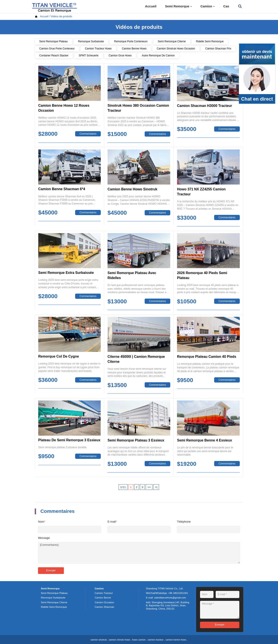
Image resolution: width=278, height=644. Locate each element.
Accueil (151, 6)
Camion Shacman (104, 607)
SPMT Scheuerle (89, 56)
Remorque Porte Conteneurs (131, 41)
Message (44, 538)
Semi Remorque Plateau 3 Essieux (136, 440)
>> (149, 487)
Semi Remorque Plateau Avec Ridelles (132, 275)
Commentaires (88, 134)
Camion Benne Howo (134, 49)
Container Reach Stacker (54, 56)
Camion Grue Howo (120, 56)
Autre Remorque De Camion (158, 56)
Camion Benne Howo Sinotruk (132, 189)
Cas (226, 6)
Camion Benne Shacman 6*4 (62, 189)
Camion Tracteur (104, 593)
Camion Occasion (104, 602)
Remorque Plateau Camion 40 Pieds (207, 357)
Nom (42, 522)
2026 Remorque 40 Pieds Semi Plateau (202, 275)
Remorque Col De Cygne (59, 356)
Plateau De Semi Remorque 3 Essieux (69, 440)
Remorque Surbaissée (91, 41)
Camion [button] (208, 6)
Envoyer (51, 570)
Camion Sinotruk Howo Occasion (176, 49)
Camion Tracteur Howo (98, 49)
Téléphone (184, 522)
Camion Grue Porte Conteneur (57, 49)
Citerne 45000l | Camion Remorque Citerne (136, 359)
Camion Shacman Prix (218, 49)
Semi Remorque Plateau (54, 41)
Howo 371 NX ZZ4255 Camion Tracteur (201, 192)
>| (156, 487)
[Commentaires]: (139, 553)
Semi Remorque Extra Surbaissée (66, 273)
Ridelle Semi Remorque (210, 41)
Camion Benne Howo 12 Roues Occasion (64, 108)
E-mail (112, 522)
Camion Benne (103, 598)
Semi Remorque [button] (178, 6)
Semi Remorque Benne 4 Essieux (204, 440)
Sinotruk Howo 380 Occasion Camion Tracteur (138, 108)
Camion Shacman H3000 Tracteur (204, 106)
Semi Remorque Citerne (172, 41)
